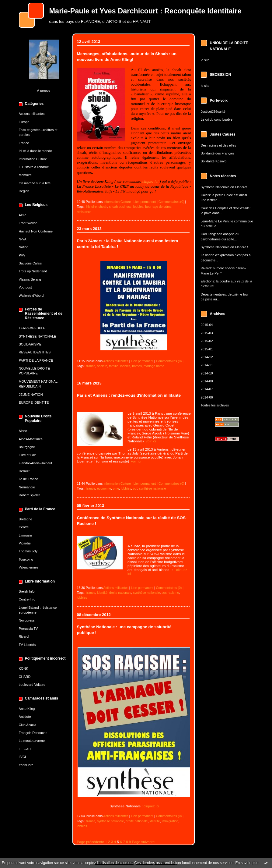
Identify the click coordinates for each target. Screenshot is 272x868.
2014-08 (207, 381)
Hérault (24, 471)
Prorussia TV (28, 629)
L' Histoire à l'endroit (34, 167)
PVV (22, 255)
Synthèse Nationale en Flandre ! (225, 247)
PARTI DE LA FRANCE (36, 360)
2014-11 (207, 365)
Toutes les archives (215, 405)
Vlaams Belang (30, 279)
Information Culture (33, 159)
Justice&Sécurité (213, 112)
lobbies (138, 207)
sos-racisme (170, 593)
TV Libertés (27, 645)
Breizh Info (27, 591)
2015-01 (207, 349)
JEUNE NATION (31, 395)
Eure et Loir (27, 455)
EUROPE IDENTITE (34, 402)
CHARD (25, 677)
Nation (24, 247)
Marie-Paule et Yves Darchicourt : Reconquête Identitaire (145, 11)
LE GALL (26, 749)
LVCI (22, 757)
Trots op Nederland (33, 271)
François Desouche (33, 733)
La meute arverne (32, 741)
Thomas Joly (28, 551)
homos (137, 366)
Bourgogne (27, 447)
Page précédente (91, 842)
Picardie (25, 543)
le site (205, 60)
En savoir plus (247, 863)
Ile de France (29, 479)
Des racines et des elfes (218, 145)
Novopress (27, 620)
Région (24, 191)
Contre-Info (27, 599)
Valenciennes (29, 567)
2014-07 (207, 389)
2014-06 (207, 397)
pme (116, 488)
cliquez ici (150, 181)
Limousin (26, 535)
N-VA (23, 239)
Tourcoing (26, 559)
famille (114, 366)
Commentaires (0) (171, 202)
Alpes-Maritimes (31, 439)
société (102, 366)
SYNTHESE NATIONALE (38, 336)
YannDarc (26, 765)
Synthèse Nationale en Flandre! (224, 187)
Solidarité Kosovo (214, 161)
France (24, 143)
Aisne (23, 431)
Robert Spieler (30, 495)
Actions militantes (32, 114)
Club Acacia (28, 725)
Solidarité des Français (218, 153)
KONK (24, 668)
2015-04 (207, 325)
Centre (24, 527)
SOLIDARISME (30, 344)
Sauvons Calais (30, 263)
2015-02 (207, 341)
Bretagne (26, 519)
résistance (84, 212)
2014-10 (207, 373)
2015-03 (207, 333)
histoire (92, 207)
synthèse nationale (152, 488)
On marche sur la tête (35, 183)
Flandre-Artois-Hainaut (36, 463)
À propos (44, 90)
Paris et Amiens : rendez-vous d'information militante (129, 395)
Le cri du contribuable (217, 119)
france (91, 366)
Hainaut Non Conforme (36, 231)
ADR (22, 215)
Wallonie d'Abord (31, 296)
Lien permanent (145, 202)
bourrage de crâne (158, 207)
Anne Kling (27, 709)
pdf (135, 488)
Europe (24, 122)
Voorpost (25, 287)
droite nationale (120, 593)
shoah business (120, 207)
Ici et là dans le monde (35, 151)
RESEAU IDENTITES (35, 352)
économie (104, 488)
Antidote (25, 717)
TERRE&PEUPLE (32, 328)
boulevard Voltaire (32, 685)
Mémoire (25, 175)
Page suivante (143, 842)
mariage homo (154, 366)
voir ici (151, 441)
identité (102, 593)
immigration (170, 821)
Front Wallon (28, 223)
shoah (103, 207)
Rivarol (24, 636)
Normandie (27, 487)
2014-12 (207, 357)
